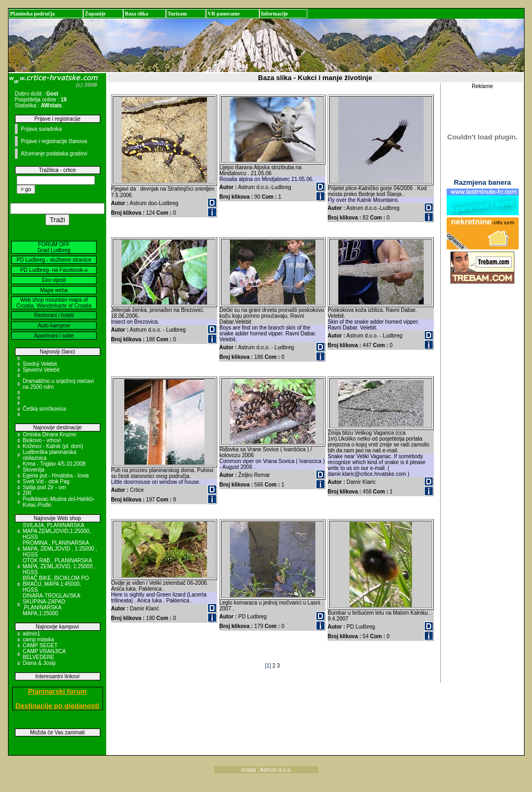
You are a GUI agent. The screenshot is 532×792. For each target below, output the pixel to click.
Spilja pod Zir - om (45, 487)
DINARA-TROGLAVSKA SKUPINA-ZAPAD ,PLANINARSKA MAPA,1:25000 (52, 605)
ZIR (27, 493)
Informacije (275, 14)
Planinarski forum (58, 691)
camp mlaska (39, 640)
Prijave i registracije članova (54, 141)
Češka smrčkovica (45, 409)
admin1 (32, 634)
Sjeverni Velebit (41, 370)
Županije (95, 14)
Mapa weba (54, 290)
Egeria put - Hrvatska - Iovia (56, 476)
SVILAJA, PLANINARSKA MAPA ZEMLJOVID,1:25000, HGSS (57, 531)
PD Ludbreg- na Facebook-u (54, 270)
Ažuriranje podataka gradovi (54, 154)
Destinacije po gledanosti (57, 706)
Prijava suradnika (41, 129)
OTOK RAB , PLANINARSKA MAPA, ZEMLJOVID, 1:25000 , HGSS (59, 566)
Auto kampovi (54, 326)
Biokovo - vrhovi (42, 440)
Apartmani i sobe (54, 336)
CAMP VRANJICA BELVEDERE (44, 654)
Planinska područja (33, 14)
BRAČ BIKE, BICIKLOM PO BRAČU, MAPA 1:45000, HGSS (56, 584)
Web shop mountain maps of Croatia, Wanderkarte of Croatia (54, 303)
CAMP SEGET (40, 645)
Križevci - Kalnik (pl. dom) (53, 446)
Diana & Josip (39, 663)
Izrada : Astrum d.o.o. (267, 770)
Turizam (177, 14)
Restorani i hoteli (54, 315)
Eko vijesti (54, 280)
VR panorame (224, 14)
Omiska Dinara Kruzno (50, 434)
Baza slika (137, 14)
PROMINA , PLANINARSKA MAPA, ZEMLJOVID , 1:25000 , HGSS (60, 549)
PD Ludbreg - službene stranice (54, 260)
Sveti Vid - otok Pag (46, 481)
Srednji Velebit (40, 364)
